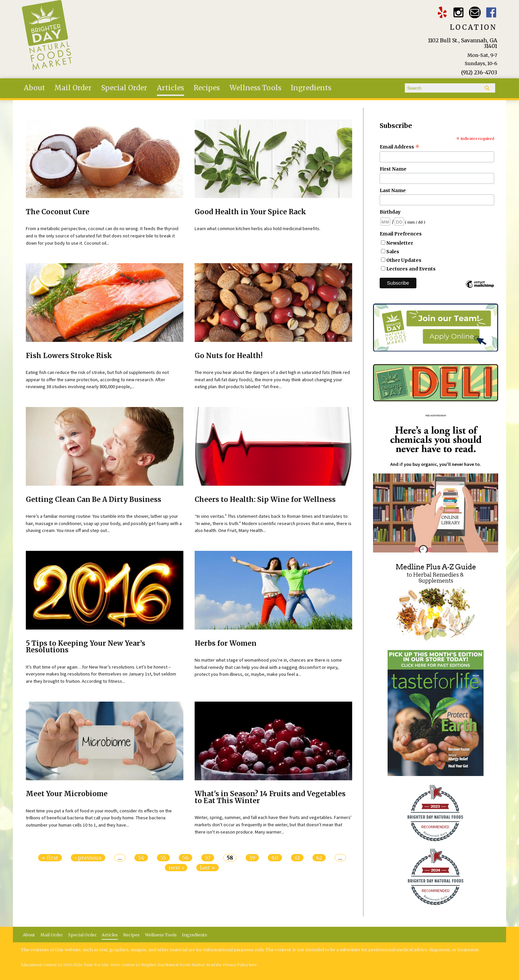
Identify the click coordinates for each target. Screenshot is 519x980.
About (34, 88)
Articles (170, 88)
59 (252, 858)
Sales (393, 252)
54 (141, 858)
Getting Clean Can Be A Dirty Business (94, 500)
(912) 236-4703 (479, 72)
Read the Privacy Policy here (232, 965)
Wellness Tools (255, 88)
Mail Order (73, 88)
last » (208, 868)
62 (319, 858)
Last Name (393, 190)
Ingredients (311, 88)
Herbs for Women (226, 643)
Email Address (400, 147)
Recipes (207, 88)
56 (186, 858)
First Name (393, 169)
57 (208, 858)
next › (176, 868)
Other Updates (404, 260)
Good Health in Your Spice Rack (250, 212)
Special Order (124, 88)
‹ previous (88, 858)
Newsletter (400, 243)
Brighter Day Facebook (491, 12)
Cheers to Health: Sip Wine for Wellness (265, 500)
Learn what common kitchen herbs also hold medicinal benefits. (258, 228)
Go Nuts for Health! (229, 356)
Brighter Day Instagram (459, 12)
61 (297, 858)
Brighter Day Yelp (442, 12)
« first (50, 858)
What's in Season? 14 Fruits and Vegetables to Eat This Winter (270, 797)
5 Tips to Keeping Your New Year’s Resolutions (86, 647)
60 (275, 858)
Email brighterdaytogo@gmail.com (475, 12)
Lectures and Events (411, 269)
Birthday (390, 212)
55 (163, 858)
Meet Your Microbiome (67, 794)
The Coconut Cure (58, 212)
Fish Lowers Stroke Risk (69, 356)
